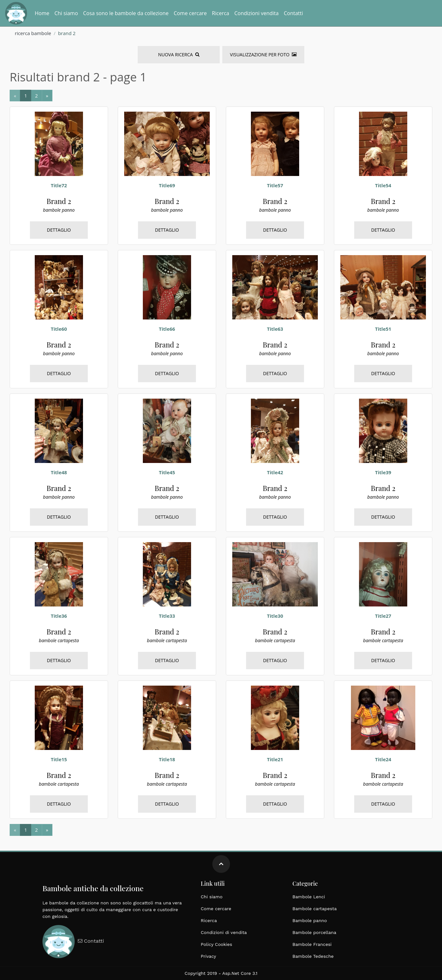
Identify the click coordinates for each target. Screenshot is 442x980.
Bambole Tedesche (313, 956)
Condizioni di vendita (224, 932)
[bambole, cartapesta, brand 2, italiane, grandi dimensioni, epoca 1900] (59, 574)
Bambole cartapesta (315, 909)
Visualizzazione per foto (263, 55)
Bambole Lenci (309, 897)
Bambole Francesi (312, 944)
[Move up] (221, 864)
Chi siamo (66, 13)
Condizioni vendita (256, 13)
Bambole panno (310, 920)
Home (42, 13)
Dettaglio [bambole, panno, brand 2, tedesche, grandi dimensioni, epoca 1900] (59, 230)
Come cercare (190, 13)
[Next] (26, 96)
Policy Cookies (216, 944)
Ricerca (221, 13)
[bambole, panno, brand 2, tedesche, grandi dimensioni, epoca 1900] (59, 143)
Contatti (293, 13)
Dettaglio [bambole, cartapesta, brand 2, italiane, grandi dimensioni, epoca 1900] (59, 660)
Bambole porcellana (314, 932)
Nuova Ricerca (179, 55)
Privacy (208, 956)
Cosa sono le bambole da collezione (126, 13)
